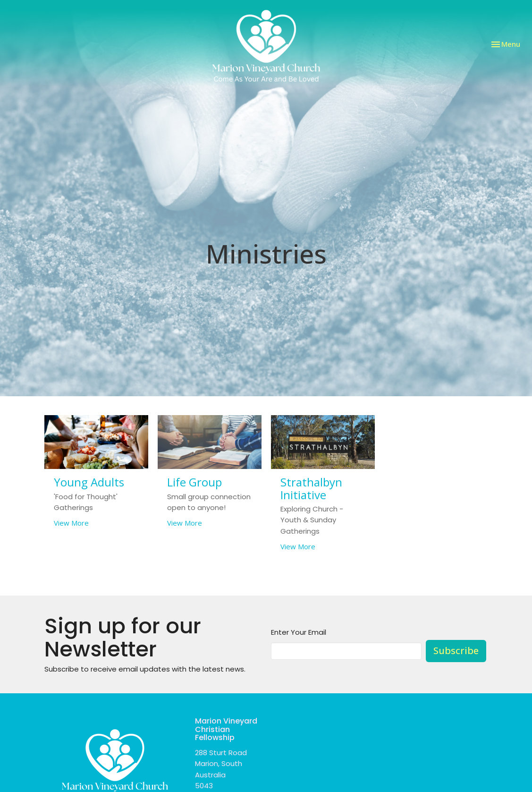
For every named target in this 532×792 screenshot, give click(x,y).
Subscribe (456, 651)
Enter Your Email (299, 632)
